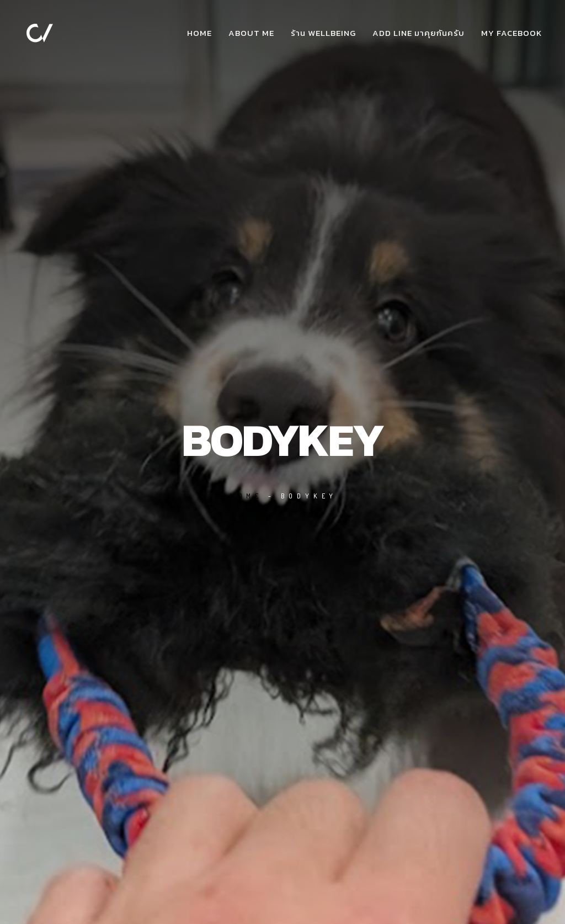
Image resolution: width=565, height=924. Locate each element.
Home (199, 33)
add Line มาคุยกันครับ (419, 33)
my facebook (511, 33)
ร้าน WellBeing (323, 33)
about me (251, 33)
